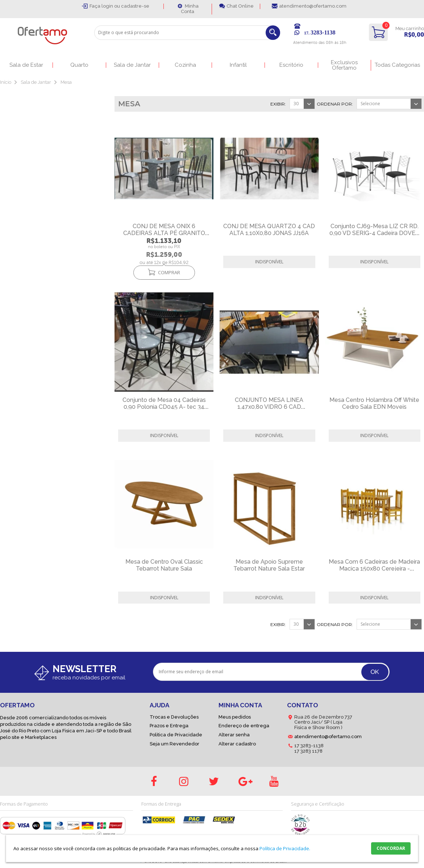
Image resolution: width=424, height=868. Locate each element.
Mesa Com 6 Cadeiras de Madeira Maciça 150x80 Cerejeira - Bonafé (374, 569)
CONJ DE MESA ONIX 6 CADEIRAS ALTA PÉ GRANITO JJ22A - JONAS (164, 233)
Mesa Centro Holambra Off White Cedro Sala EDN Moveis (374, 403)
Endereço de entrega (244, 726)
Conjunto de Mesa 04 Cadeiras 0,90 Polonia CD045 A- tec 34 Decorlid (164, 407)
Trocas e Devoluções (174, 717)
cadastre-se (135, 6)
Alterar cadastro (237, 744)
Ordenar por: (335, 104)
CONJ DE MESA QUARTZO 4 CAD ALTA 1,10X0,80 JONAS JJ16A (269, 230)
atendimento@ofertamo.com (313, 6)
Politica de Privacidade (176, 735)
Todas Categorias (397, 65)
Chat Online (240, 6)
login (108, 6)
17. (320, 33)
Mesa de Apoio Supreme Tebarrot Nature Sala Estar (269, 565)
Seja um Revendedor (174, 744)
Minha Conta (190, 9)
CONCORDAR (391, 848)
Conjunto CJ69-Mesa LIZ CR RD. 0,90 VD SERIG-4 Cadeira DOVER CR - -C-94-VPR (374, 233)
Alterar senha (234, 735)
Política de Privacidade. (285, 848)
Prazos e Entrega (169, 726)
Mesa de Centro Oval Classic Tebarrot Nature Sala (164, 565)
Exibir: (278, 104)
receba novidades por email (89, 678)
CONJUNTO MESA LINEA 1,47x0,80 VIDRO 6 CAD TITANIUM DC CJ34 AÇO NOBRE (269, 407)
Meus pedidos (235, 717)
